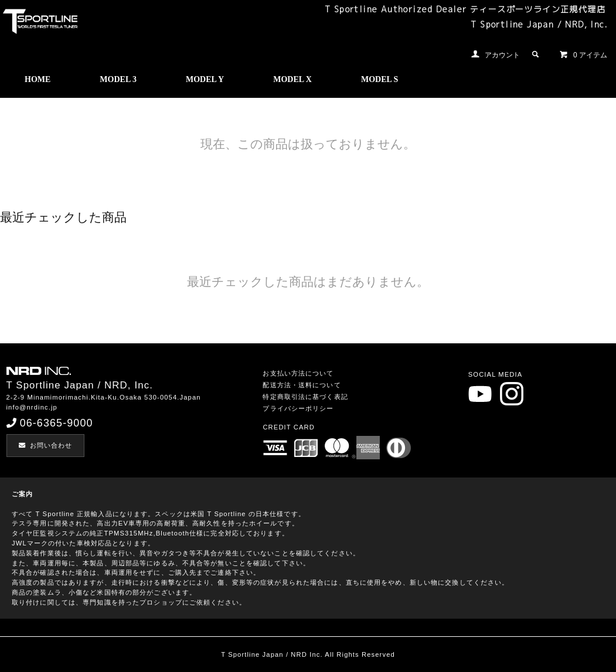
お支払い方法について (298, 373)
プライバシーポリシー (298, 408)
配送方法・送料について (302, 385)
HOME (38, 79)
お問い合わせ (46, 445)
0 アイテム (583, 54)
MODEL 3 (118, 79)
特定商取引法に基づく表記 (305, 397)
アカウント (502, 55)
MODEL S (380, 79)
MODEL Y (205, 79)
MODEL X (292, 79)
